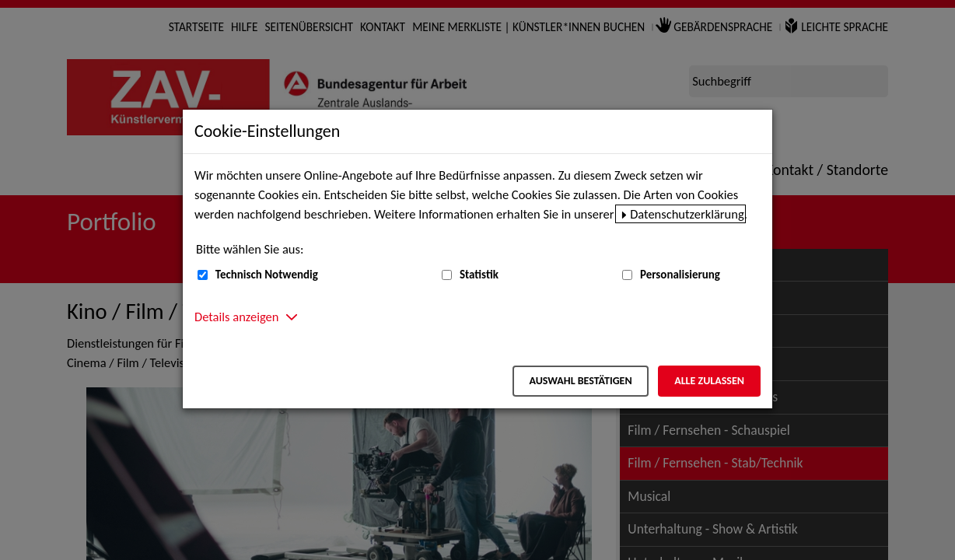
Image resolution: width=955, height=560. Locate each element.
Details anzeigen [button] (236, 317)
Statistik (479, 275)
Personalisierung (680, 275)
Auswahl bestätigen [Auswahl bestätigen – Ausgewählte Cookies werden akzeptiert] (580, 381)
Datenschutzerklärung (687, 214)
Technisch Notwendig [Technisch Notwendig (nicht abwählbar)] (267, 275)
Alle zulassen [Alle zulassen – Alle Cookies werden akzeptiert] (709, 381)
